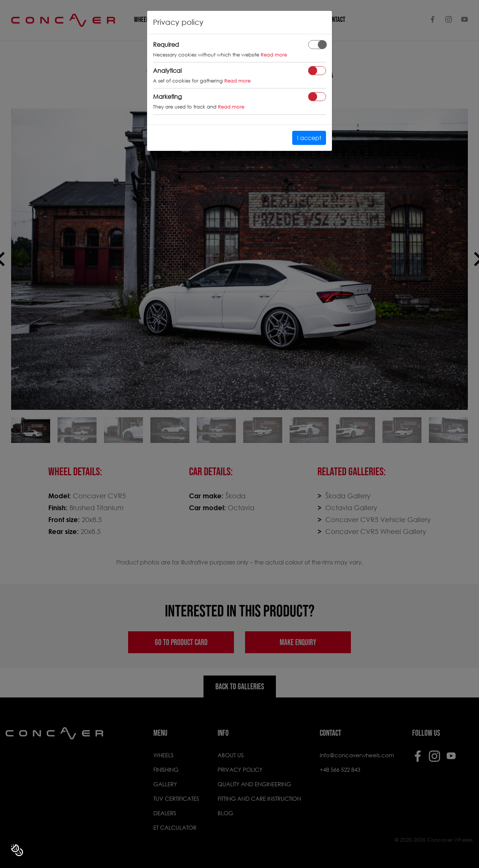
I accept (309, 138)
